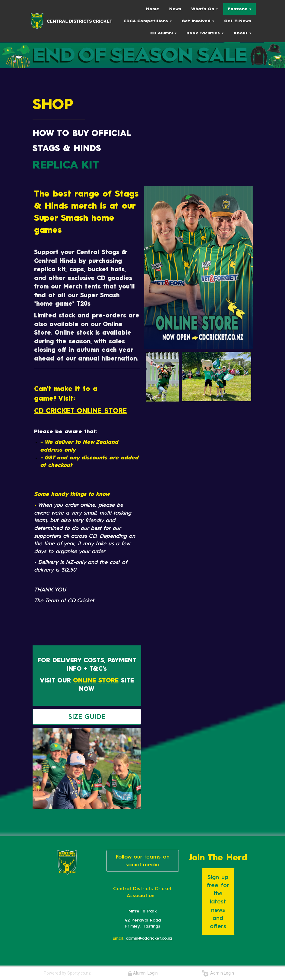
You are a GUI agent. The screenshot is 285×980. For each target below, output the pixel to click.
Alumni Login (143, 973)
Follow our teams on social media (143, 861)
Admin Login (218, 973)
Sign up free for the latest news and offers (218, 902)
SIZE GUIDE (87, 717)
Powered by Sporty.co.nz (67, 973)
